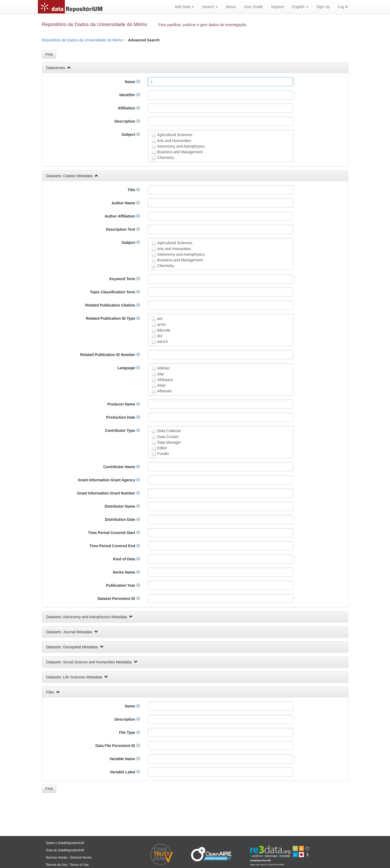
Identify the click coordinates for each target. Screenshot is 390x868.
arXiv (162, 325)
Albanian (165, 391)
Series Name (126, 572)
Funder (163, 454)
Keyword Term (125, 279)
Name (133, 82)
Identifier (130, 95)
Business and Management (180, 152)
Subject (131, 134)
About (231, 7)
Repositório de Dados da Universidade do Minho (94, 24)
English (300, 7)
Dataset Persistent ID (119, 599)
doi (160, 336)
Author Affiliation (122, 216)
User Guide (253, 7)
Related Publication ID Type (113, 318)
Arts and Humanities (174, 141)
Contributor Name (122, 467)
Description (127, 121)
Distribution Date (122, 520)
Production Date (123, 417)
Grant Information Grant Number (109, 493)
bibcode (164, 330)
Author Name (126, 203)
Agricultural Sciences (175, 135)
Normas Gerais (57, 858)
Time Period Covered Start (114, 533)
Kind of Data (126, 559)
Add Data (184, 7)
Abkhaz (164, 368)
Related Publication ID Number (110, 355)
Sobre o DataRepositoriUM (65, 843)
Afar (161, 374)
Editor (162, 448)
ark (160, 319)
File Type (130, 732)
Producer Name (124, 404)
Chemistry (166, 158)
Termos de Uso (57, 865)
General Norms (81, 858)
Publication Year (123, 585)
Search (210, 7)
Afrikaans (165, 380)
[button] (49, 54)
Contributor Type (122, 431)
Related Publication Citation (113, 305)
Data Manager (169, 442)
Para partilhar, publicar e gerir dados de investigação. (203, 25)
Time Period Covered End (115, 546)
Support (278, 7)
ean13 (162, 341)
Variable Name (125, 759)
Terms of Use (79, 865)
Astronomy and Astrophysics (181, 146)
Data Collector (169, 431)
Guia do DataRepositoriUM (65, 850)
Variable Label (125, 772)
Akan (162, 385)
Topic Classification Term (115, 292)
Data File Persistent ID (118, 746)
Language (129, 368)
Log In (343, 7)
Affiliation (129, 108)
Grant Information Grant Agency (109, 480)
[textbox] (221, 82)
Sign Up (323, 7)
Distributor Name (122, 506)
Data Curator (168, 437)
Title (134, 190)
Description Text (123, 229)
